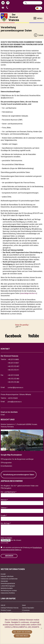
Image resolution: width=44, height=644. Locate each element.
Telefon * (4, 508)
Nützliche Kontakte (7, 588)
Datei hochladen (6, 538)
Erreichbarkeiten (6, 466)
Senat (24, 605)
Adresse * (4, 500)
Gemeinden (4, 581)
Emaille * (4, 515)
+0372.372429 (13, 398)
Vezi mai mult (22, 636)
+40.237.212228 (13, 375)
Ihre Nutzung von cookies (9, 591)
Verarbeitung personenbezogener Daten (19, 475)
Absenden (9, 556)
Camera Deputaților (28, 608)
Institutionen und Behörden (9, 579)
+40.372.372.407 (13, 366)
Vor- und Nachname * (9, 492)
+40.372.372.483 (13, 379)
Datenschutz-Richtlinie (8, 593)
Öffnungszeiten (6, 463)
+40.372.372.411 (13, 370)
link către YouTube (34, 336)
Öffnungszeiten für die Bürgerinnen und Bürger (17, 459)
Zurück (39, 35)
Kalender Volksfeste (7, 576)
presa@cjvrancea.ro (15, 402)
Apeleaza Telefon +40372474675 (8, 8)
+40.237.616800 (13, 360)
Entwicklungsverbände (8, 583)
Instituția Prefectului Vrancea (10, 608)
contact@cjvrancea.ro (15, 388)
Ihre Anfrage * (6, 523)
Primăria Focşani (6, 610)
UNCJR (3, 605)
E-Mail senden (3, 8)
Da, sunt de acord (22, 632)
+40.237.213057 (13, 363)
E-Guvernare (26, 610)
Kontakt (3, 574)
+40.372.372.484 (13, 382)
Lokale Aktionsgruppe (8, 586)
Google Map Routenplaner (11, 455)
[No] (41, 628)
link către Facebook (13, 336)
